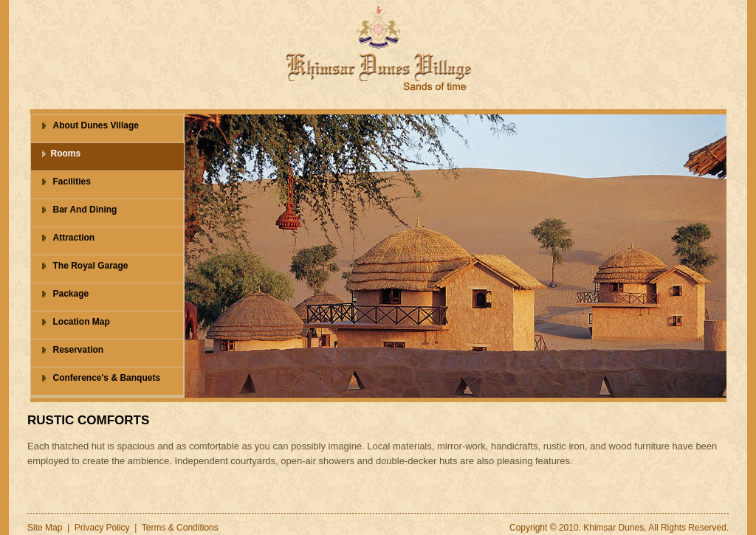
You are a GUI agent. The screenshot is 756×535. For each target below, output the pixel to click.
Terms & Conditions (180, 528)
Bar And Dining (85, 210)
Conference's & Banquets (107, 378)
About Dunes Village (96, 125)
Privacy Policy (102, 528)
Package (71, 294)
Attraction (74, 238)
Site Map (45, 528)
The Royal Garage (91, 266)
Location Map (82, 322)
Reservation (79, 350)
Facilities (72, 182)
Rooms (66, 153)
